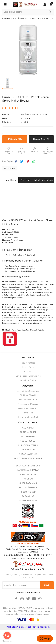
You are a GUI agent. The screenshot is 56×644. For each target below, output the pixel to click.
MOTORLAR (28, 479)
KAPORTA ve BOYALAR (28, 470)
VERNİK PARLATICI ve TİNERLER (34, 114)
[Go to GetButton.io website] (7, 641)
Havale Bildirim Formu (28, 409)
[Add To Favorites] (9, 151)
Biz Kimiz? (28, 372)
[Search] (28, 12)
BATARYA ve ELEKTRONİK (28, 466)
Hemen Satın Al (41, 139)
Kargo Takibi (28, 413)
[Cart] (51, 4)
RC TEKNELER (28, 437)
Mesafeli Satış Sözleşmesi (28, 391)
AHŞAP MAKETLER (28, 454)
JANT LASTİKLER (28, 475)
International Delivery (28, 380)
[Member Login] (45, 4)
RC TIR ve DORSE (28, 432)
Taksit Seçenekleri (43, 180)
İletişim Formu (28, 367)
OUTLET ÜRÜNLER (28, 488)
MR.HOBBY (25, 118)
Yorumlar (25, 180)
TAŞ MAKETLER (28, 450)
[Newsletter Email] (21, 585)
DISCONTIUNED (28, 492)
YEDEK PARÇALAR (28, 483)
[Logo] (25, 4)
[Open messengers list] (7, 635)
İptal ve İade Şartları (28, 400)
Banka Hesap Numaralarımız (28, 376)
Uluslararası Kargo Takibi (28, 417)
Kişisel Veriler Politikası (28, 404)
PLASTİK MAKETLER (28, 445)
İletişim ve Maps (28, 363)
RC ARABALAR (28, 428)
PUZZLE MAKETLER (28, 501)
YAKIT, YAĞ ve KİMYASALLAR (28, 458)
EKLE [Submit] (47, 585)
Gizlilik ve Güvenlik (28, 395)
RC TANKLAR (28, 496)
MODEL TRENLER (28, 441)
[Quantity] (28, 130)
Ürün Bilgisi (10, 180)
